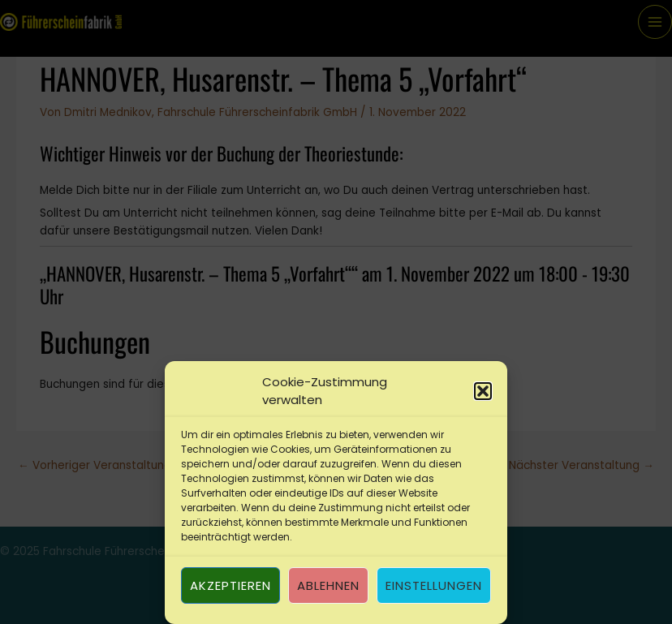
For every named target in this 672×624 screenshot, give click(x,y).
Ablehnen (328, 585)
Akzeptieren (230, 585)
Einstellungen (434, 585)
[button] (483, 391)
